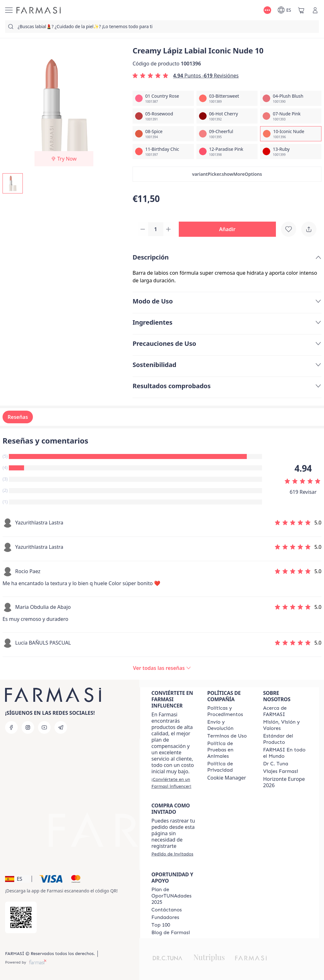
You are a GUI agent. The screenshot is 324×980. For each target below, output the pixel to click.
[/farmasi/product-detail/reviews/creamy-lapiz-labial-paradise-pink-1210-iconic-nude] (162, 669)
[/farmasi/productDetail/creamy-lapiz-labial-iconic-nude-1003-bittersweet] (227, 98)
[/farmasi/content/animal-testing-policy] (229, 750)
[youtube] (44, 727)
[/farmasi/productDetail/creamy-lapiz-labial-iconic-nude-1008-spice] (163, 134)
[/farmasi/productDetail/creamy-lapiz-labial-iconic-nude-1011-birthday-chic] (163, 151)
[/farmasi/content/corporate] (285, 753)
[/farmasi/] (39, 10)
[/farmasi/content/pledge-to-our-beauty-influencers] (276, 764)
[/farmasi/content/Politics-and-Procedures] (229, 711)
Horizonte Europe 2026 (284, 782)
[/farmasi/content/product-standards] (285, 739)
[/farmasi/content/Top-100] (161, 925)
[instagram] (28, 727)
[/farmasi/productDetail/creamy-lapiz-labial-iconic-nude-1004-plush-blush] (291, 98)
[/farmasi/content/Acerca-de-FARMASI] (285, 711)
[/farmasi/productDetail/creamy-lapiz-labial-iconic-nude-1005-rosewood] (163, 116)
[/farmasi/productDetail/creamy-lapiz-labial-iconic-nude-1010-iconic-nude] (291, 134)
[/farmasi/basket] (301, 10)
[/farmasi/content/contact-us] (167, 910)
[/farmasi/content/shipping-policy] (229, 725)
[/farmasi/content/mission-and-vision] (285, 725)
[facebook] (11, 727)
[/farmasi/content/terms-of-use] (227, 736)
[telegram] (61, 727)
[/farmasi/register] (174, 783)
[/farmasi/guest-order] (172, 854)
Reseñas (18, 418)
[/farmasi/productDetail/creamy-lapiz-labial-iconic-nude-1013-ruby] (291, 151)
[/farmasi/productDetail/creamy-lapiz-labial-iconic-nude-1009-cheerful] (227, 134)
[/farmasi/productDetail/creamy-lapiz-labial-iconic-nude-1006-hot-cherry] (227, 116)
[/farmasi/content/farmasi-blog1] (171, 933)
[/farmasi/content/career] (281, 771)
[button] (227, 174)
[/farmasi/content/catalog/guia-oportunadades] (174, 896)
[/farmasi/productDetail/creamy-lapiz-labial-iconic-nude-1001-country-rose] (163, 98)
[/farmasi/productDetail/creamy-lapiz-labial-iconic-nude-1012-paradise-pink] (227, 151)
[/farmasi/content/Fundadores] (165, 917)
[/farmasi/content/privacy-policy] (229, 767)
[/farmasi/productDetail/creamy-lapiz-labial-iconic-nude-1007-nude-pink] (291, 116)
